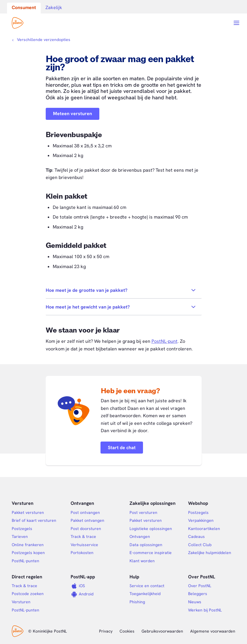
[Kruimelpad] (41, 40)
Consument (24, 7)
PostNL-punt (165, 341)
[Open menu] (236, 23)
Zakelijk (54, 7)
